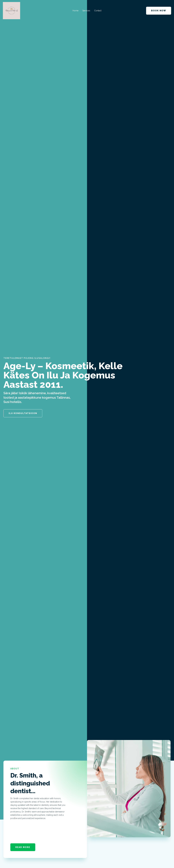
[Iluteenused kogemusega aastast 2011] (12, 10)
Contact (98, 11)
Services (86, 11)
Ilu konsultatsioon (23, 413)
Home (75, 11)
